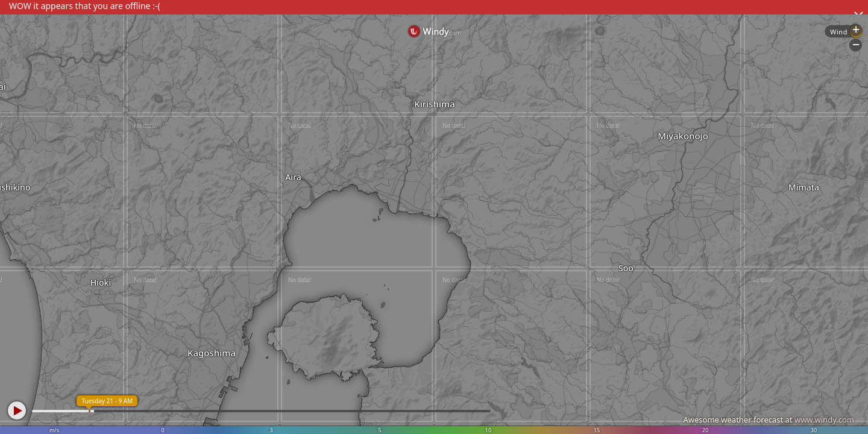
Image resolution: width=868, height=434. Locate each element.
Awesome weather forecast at (769, 420)
